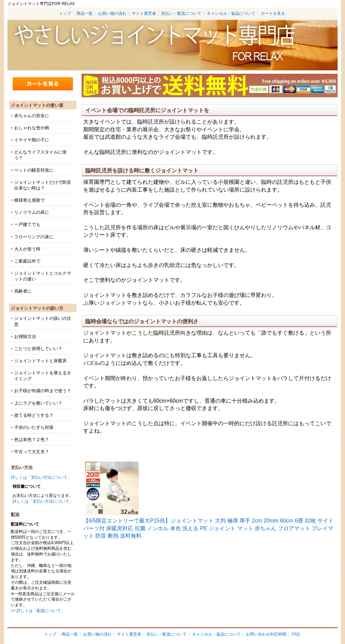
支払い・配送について (181, 13)
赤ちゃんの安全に (32, 116)
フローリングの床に (34, 237)
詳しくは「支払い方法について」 (41, 477)
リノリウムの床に (32, 212)
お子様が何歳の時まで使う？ (43, 391)
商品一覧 (85, 13)
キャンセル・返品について (231, 13)
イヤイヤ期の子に (32, 140)
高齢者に (23, 291)
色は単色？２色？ (32, 439)
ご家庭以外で (27, 261)
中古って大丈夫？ (32, 452)
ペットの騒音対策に (34, 170)
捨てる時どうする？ (34, 415)
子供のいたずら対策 (34, 427)
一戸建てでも (27, 224)
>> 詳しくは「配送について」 (38, 611)
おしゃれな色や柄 (32, 128)
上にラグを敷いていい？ (38, 403)
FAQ (296, 634)
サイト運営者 (144, 13)
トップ (65, 13)
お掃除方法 (25, 336)
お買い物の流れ (112, 13)
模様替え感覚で (29, 200)
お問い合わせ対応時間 (266, 634)
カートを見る (273, 13)
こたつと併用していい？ (38, 349)
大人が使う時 (27, 249)
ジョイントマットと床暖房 (40, 361)
